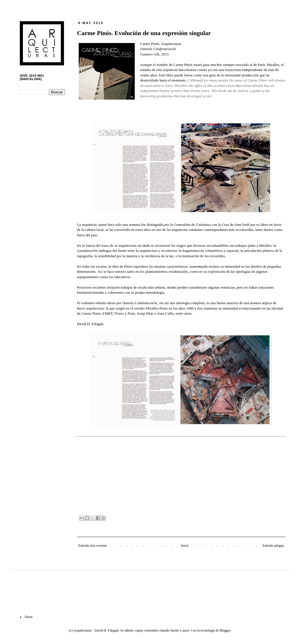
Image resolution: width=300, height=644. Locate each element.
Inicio (185, 546)
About (28, 617)
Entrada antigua (273, 546)
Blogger (225, 630)
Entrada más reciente (93, 546)
